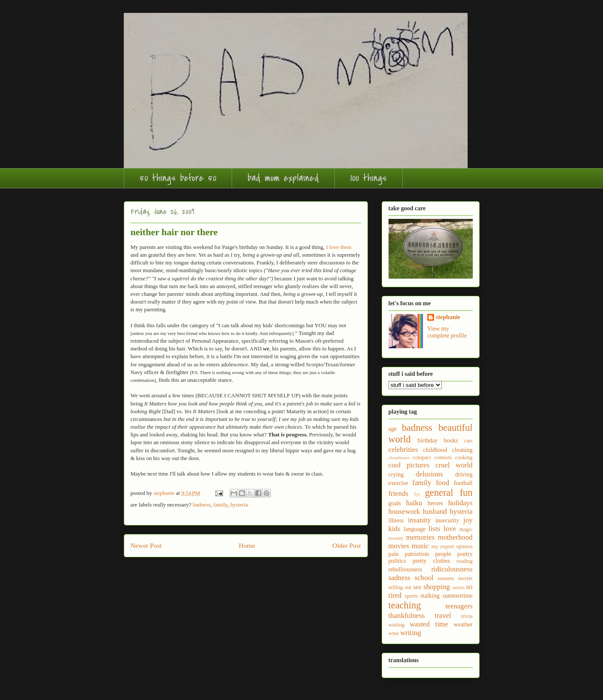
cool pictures (409, 465)
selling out (400, 587)
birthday (428, 441)
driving (464, 474)
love (450, 529)
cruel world (454, 465)
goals (395, 503)
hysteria (239, 505)
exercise (398, 483)
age (393, 429)
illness (396, 520)
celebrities (403, 450)
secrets (465, 578)
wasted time (429, 624)
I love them (338, 247)
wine (394, 633)
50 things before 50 (178, 178)
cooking (464, 457)
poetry (465, 554)
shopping (437, 587)
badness (202, 505)
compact (422, 457)
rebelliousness (406, 570)
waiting (397, 625)
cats (468, 441)
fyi (417, 494)
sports (411, 596)
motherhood (455, 537)
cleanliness (399, 457)
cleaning (462, 450)
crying (396, 474)
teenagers (459, 606)
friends (399, 493)
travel (443, 616)
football (463, 483)
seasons (446, 578)
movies (399, 546)
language (415, 529)
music (420, 546)
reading (465, 561)
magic (466, 529)
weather (463, 625)
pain (394, 554)
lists (434, 529)
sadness (399, 578)
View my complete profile (447, 332)
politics (397, 561)
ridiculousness (452, 569)
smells (458, 587)
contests (443, 457)
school (424, 578)
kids (395, 529)
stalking (430, 596)
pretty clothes (431, 561)
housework (404, 511)
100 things (369, 178)
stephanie (448, 317)
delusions (429, 474)
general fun (449, 493)
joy (468, 520)
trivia (467, 616)
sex (418, 587)
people (443, 554)
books (451, 441)
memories (420, 537)
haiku (414, 503)
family (220, 505)
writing (410, 633)
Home (247, 545)
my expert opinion (452, 546)
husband (435, 511)
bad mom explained (283, 178)
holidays (461, 503)
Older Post (346, 545)
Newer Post (146, 545)
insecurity (447, 520)
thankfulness (407, 616)
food (442, 483)
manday (396, 538)
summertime (458, 596)
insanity (419, 520)
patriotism (417, 554)
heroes (435, 503)
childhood (435, 450)
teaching (405, 605)
